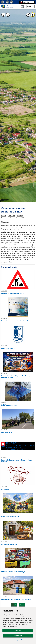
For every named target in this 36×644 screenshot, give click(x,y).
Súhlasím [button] (18, 631)
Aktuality (20, 216)
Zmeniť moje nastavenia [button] (18, 640)
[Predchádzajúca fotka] (3, 15)
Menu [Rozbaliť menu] (30, 6)
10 (20, 605)
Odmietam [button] (18, 636)
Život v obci (12, 216)
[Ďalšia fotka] (8, 15)
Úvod (4, 216)
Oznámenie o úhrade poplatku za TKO (13, 218)
